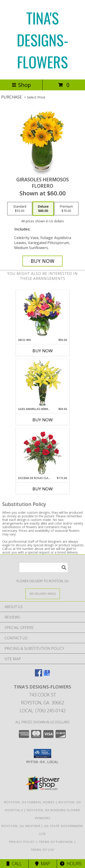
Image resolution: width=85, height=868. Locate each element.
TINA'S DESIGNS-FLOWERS (43, 40)
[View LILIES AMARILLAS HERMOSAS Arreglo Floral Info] (42, 383)
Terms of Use (43, 850)
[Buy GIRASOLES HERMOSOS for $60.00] (43, 261)
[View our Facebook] (39, 675)
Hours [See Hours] (71, 864)
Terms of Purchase (56, 842)
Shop (21, 85)
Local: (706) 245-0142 (43, 711)
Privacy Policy (22, 842)
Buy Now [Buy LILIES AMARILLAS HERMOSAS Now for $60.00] (43, 420)
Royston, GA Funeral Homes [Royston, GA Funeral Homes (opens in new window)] (29, 802)
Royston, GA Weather (21, 826)
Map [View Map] (43, 864)
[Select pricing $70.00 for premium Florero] (66, 209)
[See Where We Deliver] (43, 593)
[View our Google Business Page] (47, 675)
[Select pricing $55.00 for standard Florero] (20, 209)
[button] (42, 753)
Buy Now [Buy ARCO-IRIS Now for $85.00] (43, 351)
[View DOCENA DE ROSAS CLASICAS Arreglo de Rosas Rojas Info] (42, 452)
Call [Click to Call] (14, 864)
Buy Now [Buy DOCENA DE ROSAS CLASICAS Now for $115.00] (43, 489)
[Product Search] (44, 567)
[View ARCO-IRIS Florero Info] (42, 314)
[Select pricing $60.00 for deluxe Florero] (43, 209)
